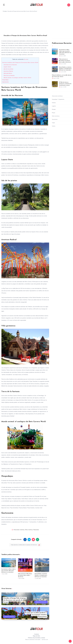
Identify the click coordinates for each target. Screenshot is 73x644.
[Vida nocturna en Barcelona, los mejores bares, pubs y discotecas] (55, 61)
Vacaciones (36, 530)
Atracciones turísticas (19, 530)
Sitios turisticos (29, 530)
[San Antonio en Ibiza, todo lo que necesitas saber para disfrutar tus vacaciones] (55, 52)
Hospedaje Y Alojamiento (58, 99)
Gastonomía (5, 82)
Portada (5, 11)
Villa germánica (8, 73)
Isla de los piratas (9, 69)
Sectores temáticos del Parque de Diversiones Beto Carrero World (20, 63)
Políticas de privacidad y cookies (36, 638)
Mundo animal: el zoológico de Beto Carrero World (17, 78)
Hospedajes (5, 80)
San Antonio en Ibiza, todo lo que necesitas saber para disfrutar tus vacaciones (8, 571)
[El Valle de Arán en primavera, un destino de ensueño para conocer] (55, 84)
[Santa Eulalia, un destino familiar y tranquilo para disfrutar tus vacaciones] (55, 69)
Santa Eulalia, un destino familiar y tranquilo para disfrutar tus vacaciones (41, 575)
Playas (54, 113)
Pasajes (54, 109)
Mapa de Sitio (36, 636)
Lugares (54, 106)
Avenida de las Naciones (10, 65)
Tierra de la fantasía (9, 76)
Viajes (53, 123)
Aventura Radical (8, 71)
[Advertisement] (36, 24)
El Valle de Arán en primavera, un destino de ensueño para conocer (65, 84)
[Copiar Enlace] (25, 545)
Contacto (36, 634)
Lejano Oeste (7, 67)
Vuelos (54, 126)
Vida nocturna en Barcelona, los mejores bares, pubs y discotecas (25, 575)
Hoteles (54, 103)
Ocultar (26, 59)
